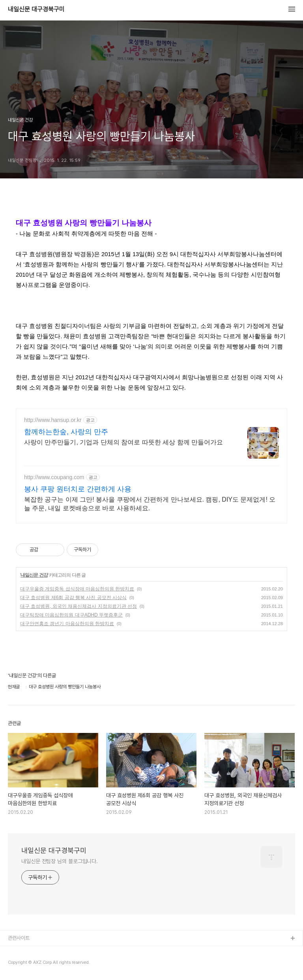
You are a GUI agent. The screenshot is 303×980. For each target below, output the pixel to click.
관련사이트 (19, 938)
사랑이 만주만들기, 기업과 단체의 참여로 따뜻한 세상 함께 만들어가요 (123, 442)
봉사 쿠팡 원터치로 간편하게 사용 (78, 489)
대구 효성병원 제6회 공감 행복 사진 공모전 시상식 (73, 598)
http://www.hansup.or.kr (53, 420)
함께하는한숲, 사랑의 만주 (66, 432)
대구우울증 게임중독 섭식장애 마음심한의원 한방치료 (77, 589)
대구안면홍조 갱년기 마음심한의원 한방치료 (67, 624)
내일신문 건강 (34, 575)
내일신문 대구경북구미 (36, 9)
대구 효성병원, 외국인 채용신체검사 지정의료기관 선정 (79, 606)
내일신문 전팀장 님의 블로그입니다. (60, 861)
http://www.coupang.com (54, 477)
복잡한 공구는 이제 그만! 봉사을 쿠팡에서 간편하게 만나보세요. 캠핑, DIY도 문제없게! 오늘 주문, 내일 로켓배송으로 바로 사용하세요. (150, 504)
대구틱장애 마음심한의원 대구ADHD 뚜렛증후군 (71, 615)
